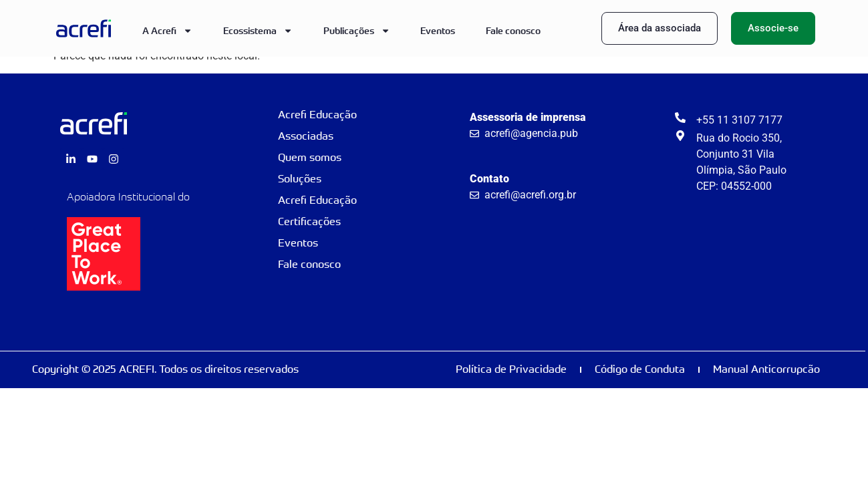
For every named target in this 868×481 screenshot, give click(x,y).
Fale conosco (513, 30)
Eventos (438, 30)
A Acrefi (167, 31)
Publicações (357, 31)
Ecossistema (258, 31)
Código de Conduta (640, 369)
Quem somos (310, 157)
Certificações (309, 221)
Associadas (306, 136)
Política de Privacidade (511, 369)
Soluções (300, 179)
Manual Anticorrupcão (766, 369)
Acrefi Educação (317, 115)
